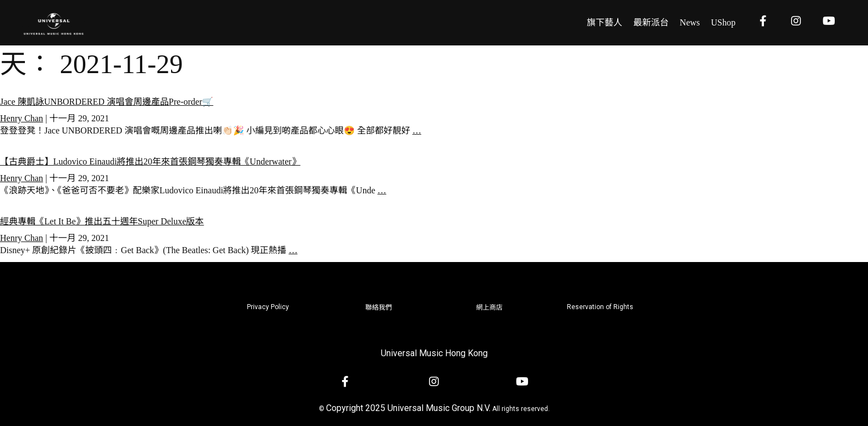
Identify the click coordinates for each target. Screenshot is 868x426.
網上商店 (489, 307)
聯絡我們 (379, 307)
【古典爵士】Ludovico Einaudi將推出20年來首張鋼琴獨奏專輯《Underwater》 (150, 161)
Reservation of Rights (600, 307)
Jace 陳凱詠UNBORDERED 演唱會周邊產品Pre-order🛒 (107, 102)
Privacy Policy (268, 307)
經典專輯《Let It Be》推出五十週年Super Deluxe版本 (102, 221)
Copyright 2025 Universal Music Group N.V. (408, 408)
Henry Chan (22, 118)
